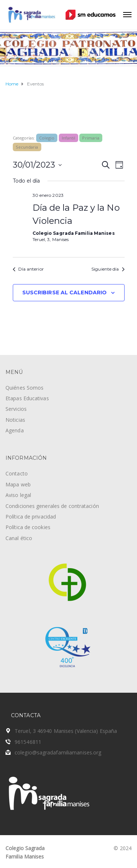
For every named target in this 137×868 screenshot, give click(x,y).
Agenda (15, 430)
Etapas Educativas (27, 398)
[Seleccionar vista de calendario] (119, 165)
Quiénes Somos (24, 388)
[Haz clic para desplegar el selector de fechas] (37, 165)
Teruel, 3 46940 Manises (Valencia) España (66, 731)
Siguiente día (108, 269)
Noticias (15, 420)
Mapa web (18, 484)
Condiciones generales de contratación (52, 506)
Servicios (16, 409)
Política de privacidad (31, 517)
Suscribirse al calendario (65, 292)
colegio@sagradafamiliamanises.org (58, 752)
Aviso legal (18, 495)
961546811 (28, 742)
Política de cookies (28, 527)
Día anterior (28, 269)
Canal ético (19, 538)
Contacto (17, 473)
